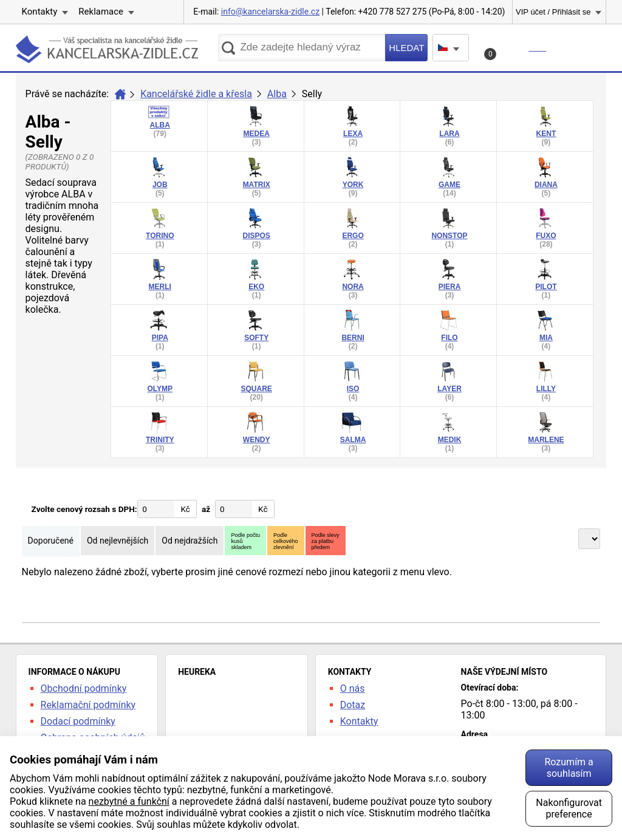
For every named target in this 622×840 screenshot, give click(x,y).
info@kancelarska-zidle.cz (270, 12)
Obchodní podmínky (84, 688)
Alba (277, 94)
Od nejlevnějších (118, 541)
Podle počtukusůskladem (245, 541)
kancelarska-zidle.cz (107, 51)
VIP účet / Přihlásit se (553, 12)
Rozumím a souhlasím (569, 768)
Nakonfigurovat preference (569, 808)
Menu (581, 47)
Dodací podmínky (78, 721)
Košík (517, 51)
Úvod (120, 94)
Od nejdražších (190, 541)
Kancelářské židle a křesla (196, 94)
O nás (353, 688)
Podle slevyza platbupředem (326, 541)
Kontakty (40, 12)
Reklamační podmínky (88, 705)
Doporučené (51, 541)
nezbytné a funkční (129, 801)
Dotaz (353, 705)
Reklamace (101, 12)
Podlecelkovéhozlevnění (286, 541)
